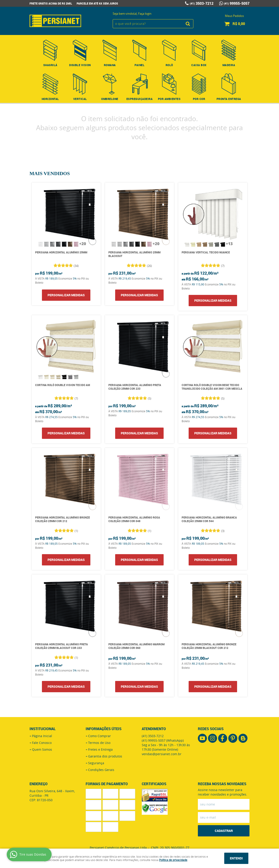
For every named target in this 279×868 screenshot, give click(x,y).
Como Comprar (99, 736)
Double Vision (80, 65)
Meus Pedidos (234, 16)
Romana (110, 65)
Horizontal (50, 99)
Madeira (229, 65)
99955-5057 (237, 3)
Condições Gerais (101, 770)
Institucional (43, 729)
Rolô (169, 65)
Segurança (96, 763)
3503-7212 (202, 3)
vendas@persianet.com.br (162, 754)
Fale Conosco (42, 743)
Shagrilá (50, 65)
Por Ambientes (169, 99)
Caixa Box (199, 65)
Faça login (145, 14)
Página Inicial (42, 736)
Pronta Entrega (229, 99)
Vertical (80, 99)
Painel (139, 65)
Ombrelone (110, 99)
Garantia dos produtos (105, 756)
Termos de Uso (99, 743)
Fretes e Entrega (100, 749)
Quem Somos (42, 749)
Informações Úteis (104, 729)
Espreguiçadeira (140, 99)
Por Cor (199, 99)
